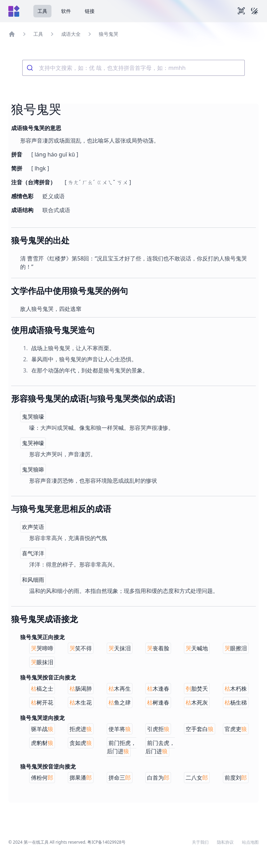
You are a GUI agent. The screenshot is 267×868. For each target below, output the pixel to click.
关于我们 (200, 842)
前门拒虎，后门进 (122, 747)
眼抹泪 (42, 662)
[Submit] (31, 68)
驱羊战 (42, 729)
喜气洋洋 (33, 553)
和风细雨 (33, 580)
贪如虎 (81, 743)
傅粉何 (42, 778)
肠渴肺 (81, 689)
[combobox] (133, 68)
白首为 (158, 778)
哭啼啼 (42, 648)
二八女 (197, 778)
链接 (90, 11)
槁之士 (42, 689)
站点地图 (250, 842)
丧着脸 (158, 648)
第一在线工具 (36, 842)
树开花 (42, 702)
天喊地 (197, 648)
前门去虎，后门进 (160, 747)
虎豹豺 (42, 743)
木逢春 (158, 689)
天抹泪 (120, 648)
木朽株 (236, 689)
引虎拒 (158, 729)
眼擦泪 (236, 648)
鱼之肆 (120, 702)
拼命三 (120, 778)
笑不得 (81, 648)
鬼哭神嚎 (33, 443)
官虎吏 (236, 729)
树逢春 (158, 702)
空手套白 (200, 729)
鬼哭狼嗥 (33, 469)
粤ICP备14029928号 (106, 842)
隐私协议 (225, 842)
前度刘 (236, 778)
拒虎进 (81, 729)
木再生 (120, 689)
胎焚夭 (197, 689)
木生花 (81, 702)
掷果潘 (81, 778)
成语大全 (71, 34)
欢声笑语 (33, 527)
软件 (66, 11)
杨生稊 (236, 702)
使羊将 (120, 729)
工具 (42, 11)
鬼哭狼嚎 (33, 417)
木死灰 (197, 702)
